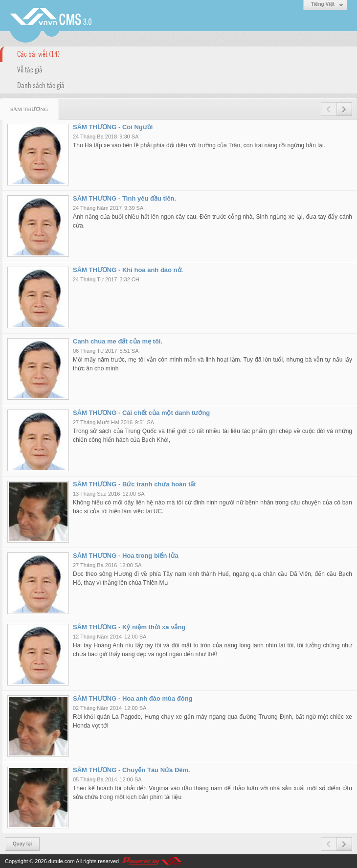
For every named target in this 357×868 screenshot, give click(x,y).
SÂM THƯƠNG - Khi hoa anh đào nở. (128, 270)
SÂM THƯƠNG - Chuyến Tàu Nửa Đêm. (132, 770)
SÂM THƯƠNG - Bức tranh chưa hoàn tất (134, 484)
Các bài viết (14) (38, 53)
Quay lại (22, 844)
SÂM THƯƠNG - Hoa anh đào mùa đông (133, 698)
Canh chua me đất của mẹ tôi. (118, 341)
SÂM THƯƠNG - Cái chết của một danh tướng (141, 413)
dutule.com (62, 861)
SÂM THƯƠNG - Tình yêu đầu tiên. (124, 198)
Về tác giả (30, 69)
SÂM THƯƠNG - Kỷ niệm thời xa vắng (129, 627)
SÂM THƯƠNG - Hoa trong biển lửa (126, 556)
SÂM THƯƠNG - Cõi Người (113, 127)
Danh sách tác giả (41, 85)
